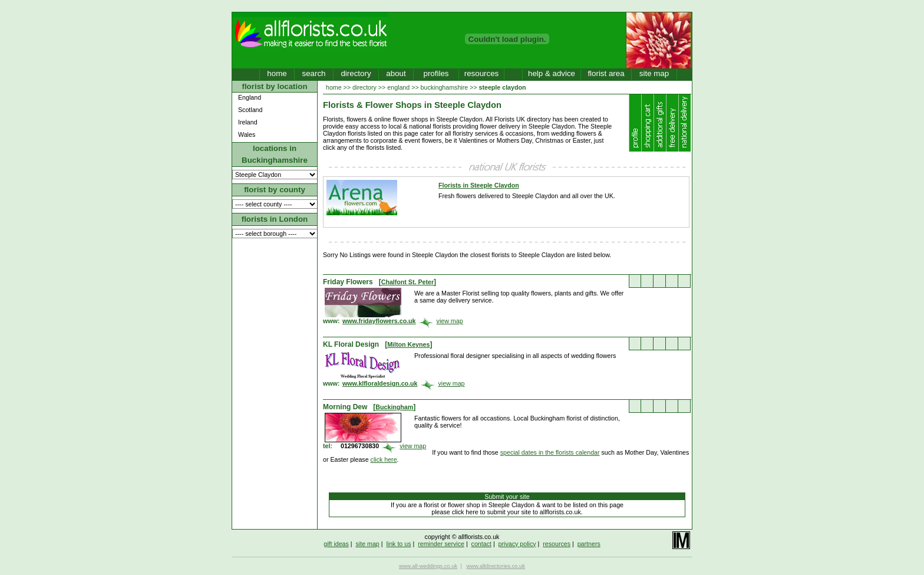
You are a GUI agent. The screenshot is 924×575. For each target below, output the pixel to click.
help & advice (552, 73)
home (277, 73)
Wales (247, 134)
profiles (436, 73)
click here (384, 459)
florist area (606, 73)
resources (482, 73)
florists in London (275, 219)
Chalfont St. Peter (407, 282)
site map (654, 73)
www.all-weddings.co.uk (428, 566)
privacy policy (517, 544)
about (396, 73)
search (313, 73)
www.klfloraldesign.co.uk (380, 383)
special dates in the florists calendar (550, 452)
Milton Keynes (408, 344)
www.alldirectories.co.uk (496, 566)
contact (481, 544)
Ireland (248, 122)
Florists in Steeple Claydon (479, 185)
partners (589, 544)
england (398, 87)
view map (450, 321)
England (250, 97)
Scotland (250, 110)
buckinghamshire (445, 87)
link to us (398, 544)
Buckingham (394, 407)
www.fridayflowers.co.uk (379, 321)
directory (356, 73)
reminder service (441, 544)
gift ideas (336, 544)
